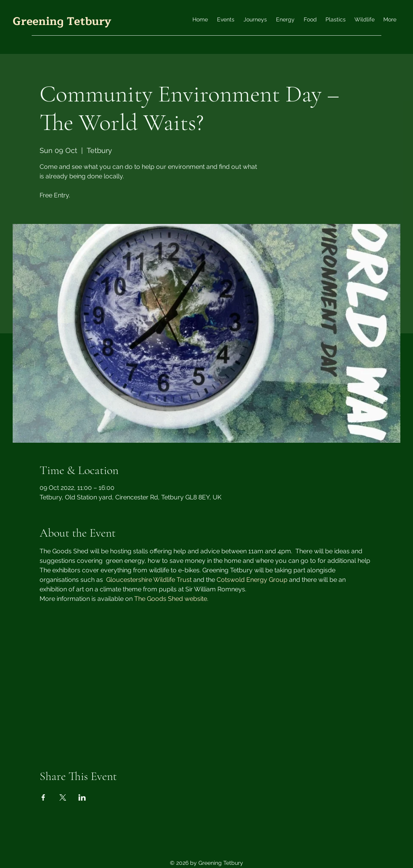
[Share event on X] (63, 797)
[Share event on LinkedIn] (82, 797)
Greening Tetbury (62, 21)
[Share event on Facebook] (43, 797)
